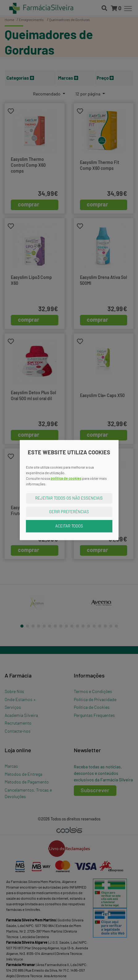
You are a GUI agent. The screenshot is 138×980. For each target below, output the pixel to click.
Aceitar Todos (69, 526)
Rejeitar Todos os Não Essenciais (69, 498)
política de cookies (66, 478)
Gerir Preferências (69, 511)
